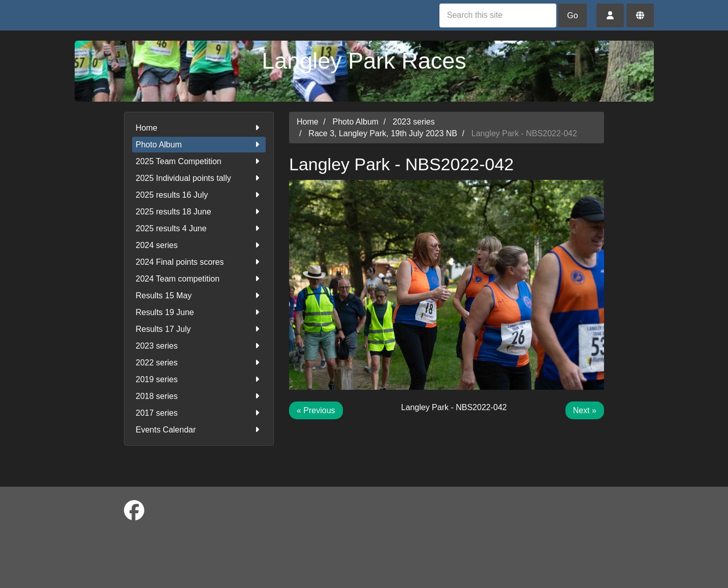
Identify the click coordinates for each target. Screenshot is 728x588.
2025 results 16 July (199, 195)
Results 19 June (199, 312)
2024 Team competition (199, 279)
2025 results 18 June (199, 212)
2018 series (199, 396)
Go (572, 16)
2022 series (199, 363)
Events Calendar (199, 430)
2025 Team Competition (199, 161)
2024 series (199, 245)
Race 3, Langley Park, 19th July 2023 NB (383, 133)
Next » (585, 410)
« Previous (316, 410)
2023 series (199, 346)
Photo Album (199, 145)
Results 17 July (199, 329)
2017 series (199, 413)
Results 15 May (199, 296)
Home (199, 128)
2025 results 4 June (199, 228)
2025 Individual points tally (199, 178)
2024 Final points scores (199, 262)
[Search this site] (498, 16)
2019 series (199, 379)
